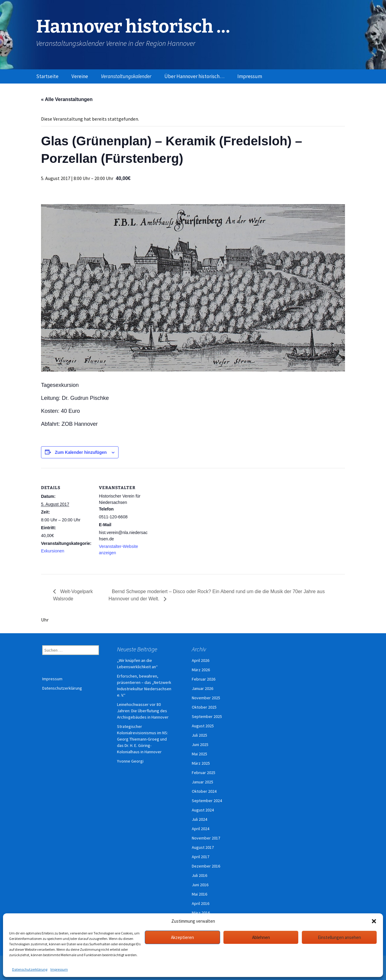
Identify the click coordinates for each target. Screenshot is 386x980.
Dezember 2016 (206, 866)
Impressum (59, 969)
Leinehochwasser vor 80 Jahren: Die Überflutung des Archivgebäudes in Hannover (143, 711)
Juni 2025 (200, 744)
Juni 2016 (200, 885)
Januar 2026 (202, 688)
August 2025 (203, 726)
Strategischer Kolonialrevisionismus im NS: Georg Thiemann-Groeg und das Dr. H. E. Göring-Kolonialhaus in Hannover (142, 739)
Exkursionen (53, 551)
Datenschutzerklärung (30, 969)
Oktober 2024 (204, 791)
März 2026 (201, 670)
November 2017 (206, 838)
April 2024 (201, 829)
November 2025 (206, 698)
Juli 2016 (199, 875)
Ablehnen (261, 937)
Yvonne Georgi (130, 761)
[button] (374, 921)
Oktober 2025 (204, 707)
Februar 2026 (204, 679)
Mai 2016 (199, 894)
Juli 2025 (199, 735)
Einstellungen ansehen (339, 937)
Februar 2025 (204, 773)
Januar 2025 (202, 782)
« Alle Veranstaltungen (67, 99)
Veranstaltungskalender (126, 76)
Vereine (80, 76)
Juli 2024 (199, 819)
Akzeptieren (182, 937)
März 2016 (201, 913)
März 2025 (201, 763)
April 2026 (201, 660)
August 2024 (203, 810)
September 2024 (207, 801)
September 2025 (207, 716)
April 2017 (201, 857)
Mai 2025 (199, 754)
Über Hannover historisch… (194, 76)
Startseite (47, 76)
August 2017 (203, 847)
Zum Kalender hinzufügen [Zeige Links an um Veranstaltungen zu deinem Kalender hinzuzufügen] (81, 452)
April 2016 (201, 903)
